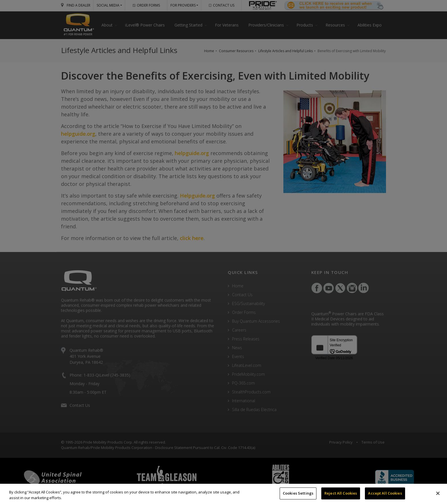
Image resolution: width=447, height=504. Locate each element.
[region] (223, 494)
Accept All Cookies (385, 493)
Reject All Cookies (341, 493)
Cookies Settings (298, 493)
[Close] (438, 493)
